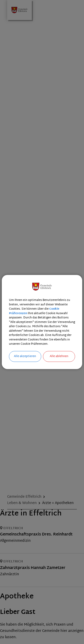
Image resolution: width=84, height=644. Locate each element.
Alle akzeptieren (25, 356)
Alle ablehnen (59, 356)
